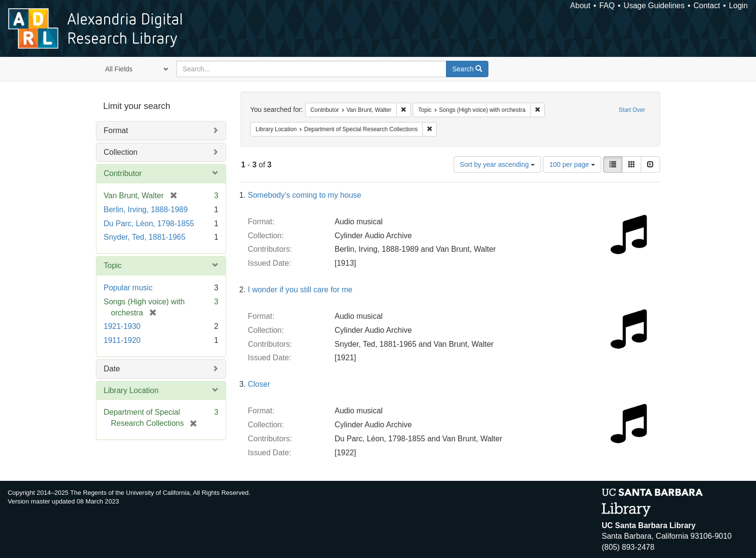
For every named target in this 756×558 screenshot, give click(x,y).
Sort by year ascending (497, 164)
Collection (121, 152)
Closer (259, 384)
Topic (113, 265)
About (580, 6)
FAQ (607, 6)
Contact (707, 6)
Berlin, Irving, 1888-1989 (146, 210)
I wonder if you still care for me (300, 290)
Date (112, 369)
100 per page (572, 164)
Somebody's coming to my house (304, 195)
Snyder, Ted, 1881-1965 (145, 237)
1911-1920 (122, 340)
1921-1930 (122, 326)
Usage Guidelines (654, 6)
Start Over (632, 110)
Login (738, 6)
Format (116, 130)
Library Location (131, 390)
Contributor (123, 173)
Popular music (128, 288)
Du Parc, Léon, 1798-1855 (149, 224)
